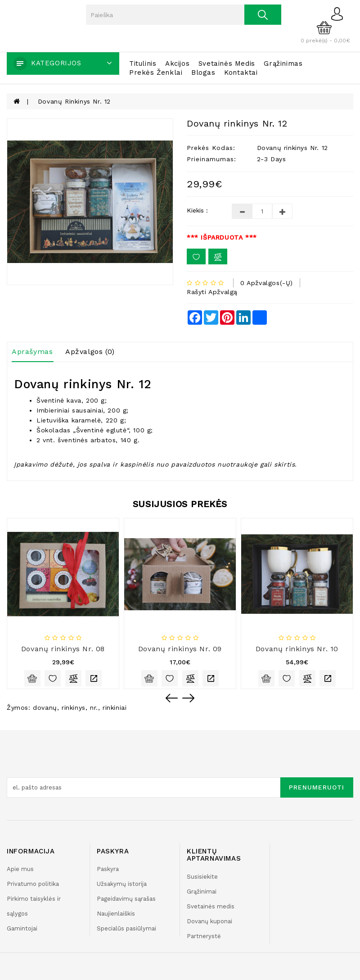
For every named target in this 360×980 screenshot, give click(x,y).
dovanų (45, 708)
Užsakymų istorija (122, 884)
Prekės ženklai (156, 73)
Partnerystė (204, 936)
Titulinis (143, 64)
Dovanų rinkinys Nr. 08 (63, 649)
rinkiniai (115, 708)
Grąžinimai (202, 892)
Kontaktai (241, 73)
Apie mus (20, 869)
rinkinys (74, 708)
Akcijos (177, 64)
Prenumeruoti (317, 787)
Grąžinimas (283, 64)
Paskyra (108, 869)
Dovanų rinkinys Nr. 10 (297, 649)
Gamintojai (22, 928)
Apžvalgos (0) (90, 352)
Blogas (203, 73)
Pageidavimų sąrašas (126, 899)
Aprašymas (32, 352)
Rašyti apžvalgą (212, 292)
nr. (94, 708)
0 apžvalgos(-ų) (267, 283)
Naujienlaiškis (116, 914)
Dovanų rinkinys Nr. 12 (74, 101)
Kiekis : (197, 210)
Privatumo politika (33, 884)
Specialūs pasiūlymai (126, 928)
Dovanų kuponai (209, 921)
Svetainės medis (227, 64)
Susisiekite (202, 877)
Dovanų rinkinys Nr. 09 (180, 649)
